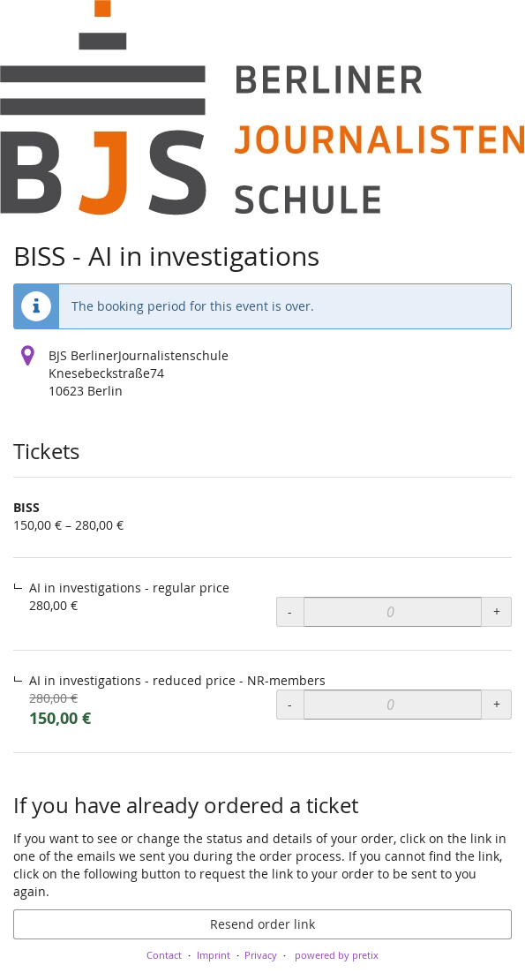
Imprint (214, 955)
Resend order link (262, 924)
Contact (164, 955)
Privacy (261, 955)
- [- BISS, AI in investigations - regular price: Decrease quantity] (290, 611)
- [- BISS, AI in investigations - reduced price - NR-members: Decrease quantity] (290, 704)
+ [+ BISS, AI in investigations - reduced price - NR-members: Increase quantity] (497, 704)
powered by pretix (337, 955)
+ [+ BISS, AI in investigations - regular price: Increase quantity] (497, 611)
